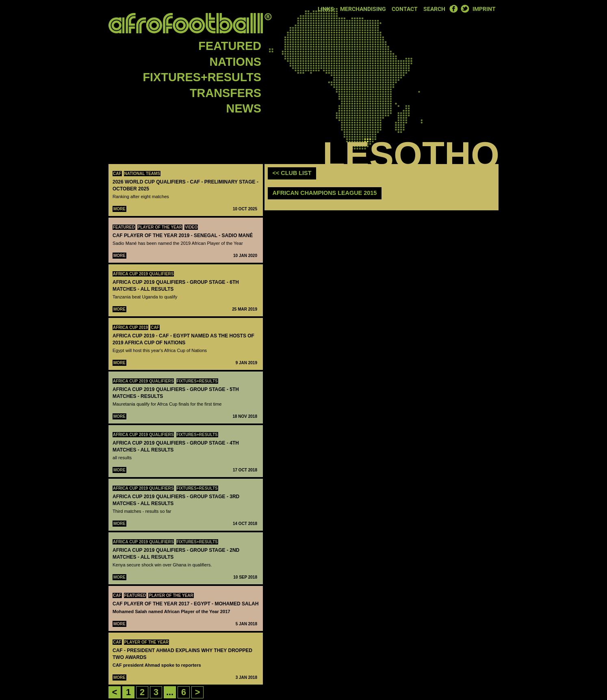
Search (434, 9)
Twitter (465, 9)
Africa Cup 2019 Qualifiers (143, 274)
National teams (142, 174)
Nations (235, 62)
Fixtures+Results (202, 77)
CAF (117, 174)
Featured (230, 46)
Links (326, 9)
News (244, 108)
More (119, 209)
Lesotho (411, 155)
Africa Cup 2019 (130, 327)
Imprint (484, 9)
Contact (405, 9)
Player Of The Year (160, 227)
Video (191, 227)
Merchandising (363, 9)
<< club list (292, 173)
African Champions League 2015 (325, 193)
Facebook (453, 9)
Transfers (225, 93)
